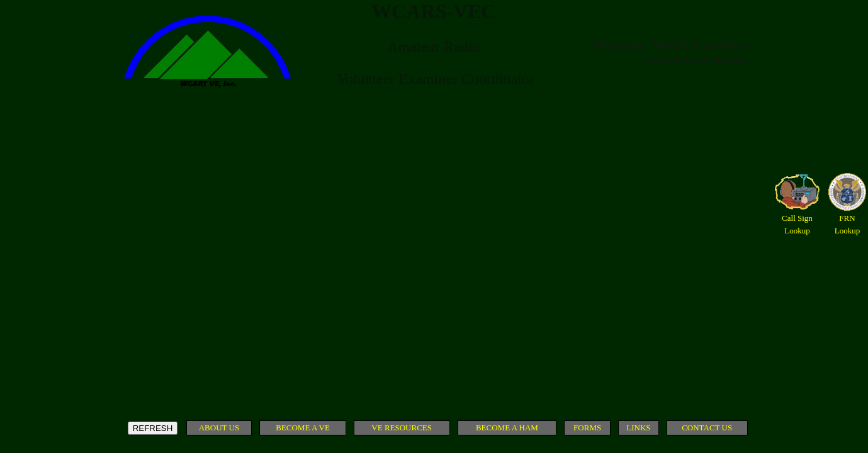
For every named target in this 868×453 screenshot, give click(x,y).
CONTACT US (707, 428)
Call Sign (797, 218)
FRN (847, 218)
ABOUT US (219, 428)
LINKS (638, 428)
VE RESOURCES (402, 428)
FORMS (587, 428)
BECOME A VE (303, 428)
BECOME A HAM (507, 428)
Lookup (797, 231)
